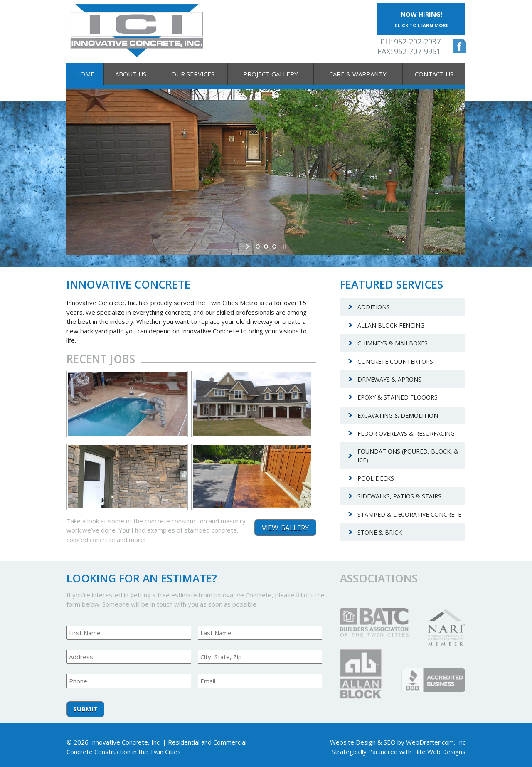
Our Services (193, 74)
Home (85, 74)
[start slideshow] (248, 247)
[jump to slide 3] (274, 247)
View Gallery (285, 528)
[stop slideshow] (284, 247)
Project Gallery (271, 74)
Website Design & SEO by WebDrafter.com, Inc (398, 742)
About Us (131, 74)
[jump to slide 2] (266, 247)
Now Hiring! (421, 19)
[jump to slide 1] (258, 247)
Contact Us (434, 74)
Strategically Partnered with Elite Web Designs (399, 752)
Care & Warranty (358, 74)
